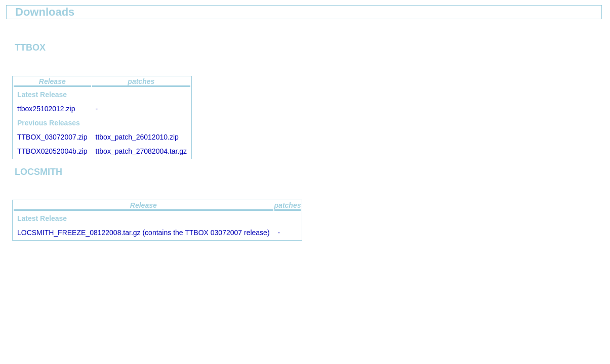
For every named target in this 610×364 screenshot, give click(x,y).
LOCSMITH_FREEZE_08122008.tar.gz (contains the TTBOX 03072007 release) (144, 233)
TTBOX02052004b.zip (52, 151)
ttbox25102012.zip (46, 109)
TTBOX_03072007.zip (52, 137)
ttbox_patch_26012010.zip (137, 137)
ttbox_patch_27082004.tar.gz (141, 151)
